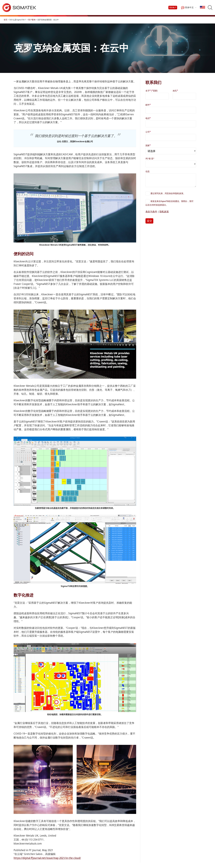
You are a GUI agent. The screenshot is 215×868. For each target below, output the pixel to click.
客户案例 (32, 20)
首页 (5, 20)
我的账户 (173, 7)
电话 (148, 118)
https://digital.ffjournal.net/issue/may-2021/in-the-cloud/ (47, 858)
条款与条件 (151, 212)
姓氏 (175, 91)
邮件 (148, 105)
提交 (149, 221)
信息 (148, 171)
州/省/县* (150, 159)
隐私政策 (164, 212)
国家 (148, 145)
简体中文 (187, 8)
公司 (148, 132)
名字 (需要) (152, 91)
